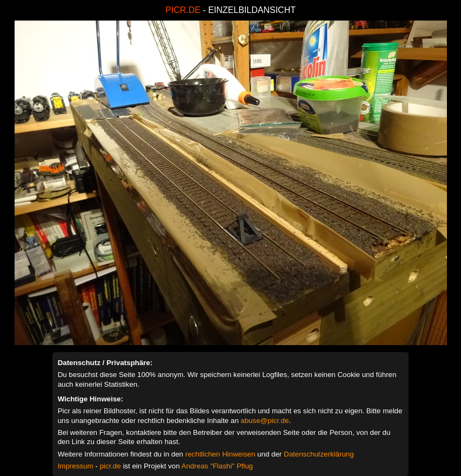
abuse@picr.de (265, 421)
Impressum (76, 466)
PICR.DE (183, 10)
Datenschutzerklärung (319, 454)
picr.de (110, 466)
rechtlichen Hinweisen (221, 454)
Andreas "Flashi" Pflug (217, 466)
